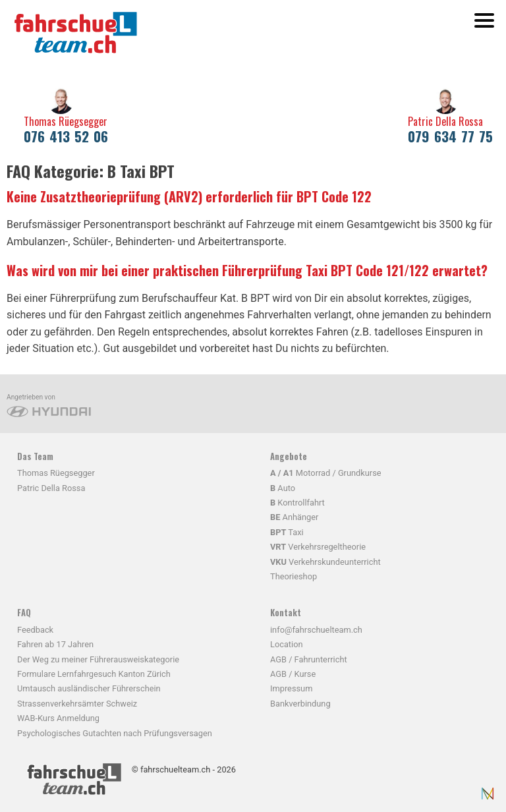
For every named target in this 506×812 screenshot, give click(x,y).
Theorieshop (294, 576)
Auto (283, 488)
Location (287, 644)
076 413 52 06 (66, 136)
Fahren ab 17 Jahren (55, 644)
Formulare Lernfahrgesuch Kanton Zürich (94, 674)
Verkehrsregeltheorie (318, 547)
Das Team (35, 456)
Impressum (291, 688)
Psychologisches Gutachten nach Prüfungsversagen (115, 733)
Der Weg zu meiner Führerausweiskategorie (98, 659)
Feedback (35, 630)
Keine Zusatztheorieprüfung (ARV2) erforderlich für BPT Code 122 (189, 196)
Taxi (287, 532)
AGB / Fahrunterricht (309, 659)
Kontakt (286, 613)
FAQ (24, 613)
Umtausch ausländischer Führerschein (89, 688)
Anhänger (294, 517)
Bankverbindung (300, 704)
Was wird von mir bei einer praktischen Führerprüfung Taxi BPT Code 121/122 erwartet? (247, 270)
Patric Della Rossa (445, 121)
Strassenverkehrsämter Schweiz (77, 704)
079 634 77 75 (450, 136)
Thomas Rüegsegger (66, 121)
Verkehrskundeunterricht (325, 562)
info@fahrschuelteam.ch (316, 630)
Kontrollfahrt (297, 503)
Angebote (289, 456)
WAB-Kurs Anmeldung (58, 718)
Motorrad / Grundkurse (326, 473)
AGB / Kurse (293, 674)
